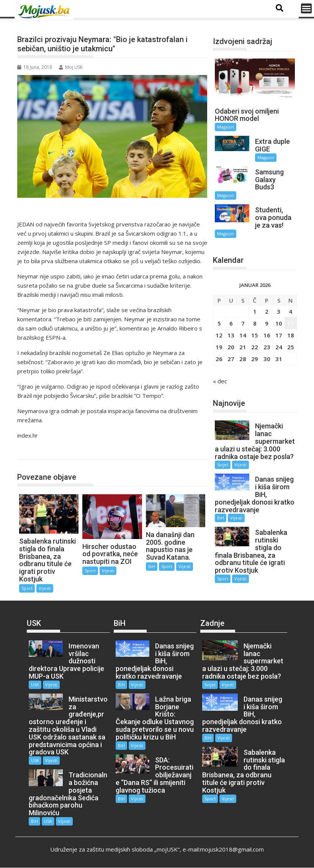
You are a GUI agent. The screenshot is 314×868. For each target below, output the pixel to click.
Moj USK (71, 67)
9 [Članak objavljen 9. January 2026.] (267, 323)
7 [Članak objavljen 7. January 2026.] (243, 323)
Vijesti (45, 588)
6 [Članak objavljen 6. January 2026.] (231, 323)
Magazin (226, 127)
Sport (33, 451)
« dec (220, 381)
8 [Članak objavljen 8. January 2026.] (255, 323)
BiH (152, 566)
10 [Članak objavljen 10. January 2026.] (279, 323)
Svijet (223, 465)
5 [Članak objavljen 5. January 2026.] (219, 323)
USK (35, 685)
